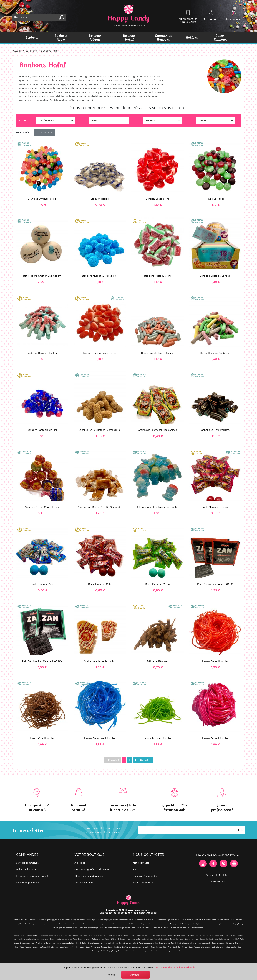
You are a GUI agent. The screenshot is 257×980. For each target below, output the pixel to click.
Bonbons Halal (129, 38)
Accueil (17, 51)
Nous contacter (142, 863)
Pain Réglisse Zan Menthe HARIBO (42, 661)
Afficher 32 (43, 133)
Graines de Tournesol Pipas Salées (157, 430)
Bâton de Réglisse (157, 661)
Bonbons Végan (95, 38)
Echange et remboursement (32, 876)
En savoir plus (164, 968)
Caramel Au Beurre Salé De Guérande (100, 507)
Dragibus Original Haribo (42, 199)
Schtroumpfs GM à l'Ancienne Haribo (157, 507)
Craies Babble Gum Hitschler (157, 353)
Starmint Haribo (100, 199)
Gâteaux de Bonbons (163, 38)
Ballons (192, 38)
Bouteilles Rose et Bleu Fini (42, 353)
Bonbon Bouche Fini (157, 199)
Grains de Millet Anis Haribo (100, 661)
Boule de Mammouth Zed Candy (42, 276)
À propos (80, 863)
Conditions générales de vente (92, 869)
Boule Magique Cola (100, 584)
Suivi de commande (27, 863)
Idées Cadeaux (220, 38)
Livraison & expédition (146, 876)
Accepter (135, 975)
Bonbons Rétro (61, 38)
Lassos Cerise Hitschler (215, 738)
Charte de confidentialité (89, 876)
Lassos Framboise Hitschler (100, 738)
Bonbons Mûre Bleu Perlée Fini (100, 276)
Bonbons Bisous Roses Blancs (100, 353)
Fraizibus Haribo (215, 199)
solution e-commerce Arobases (139, 913)
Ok (240, 830)
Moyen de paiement (28, 883)
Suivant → (146, 760)
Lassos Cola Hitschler (42, 738)
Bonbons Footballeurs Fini (42, 430)
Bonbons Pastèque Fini (157, 276)
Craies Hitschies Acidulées (215, 353)
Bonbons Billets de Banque (215, 276)
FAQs (136, 869)
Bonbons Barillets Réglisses (215, 430)
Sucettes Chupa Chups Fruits (42, 507)
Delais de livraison (26, 869)
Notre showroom (84, 883)
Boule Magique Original (215, 507)
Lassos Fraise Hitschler (215, 661)
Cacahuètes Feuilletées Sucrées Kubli (100, 430)
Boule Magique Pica (42, 584)
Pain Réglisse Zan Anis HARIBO (215, 584)
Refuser (112, 975)
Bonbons (32, 38)
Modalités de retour (144, 883)
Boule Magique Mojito (157, 584)
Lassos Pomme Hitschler (157, 738)
